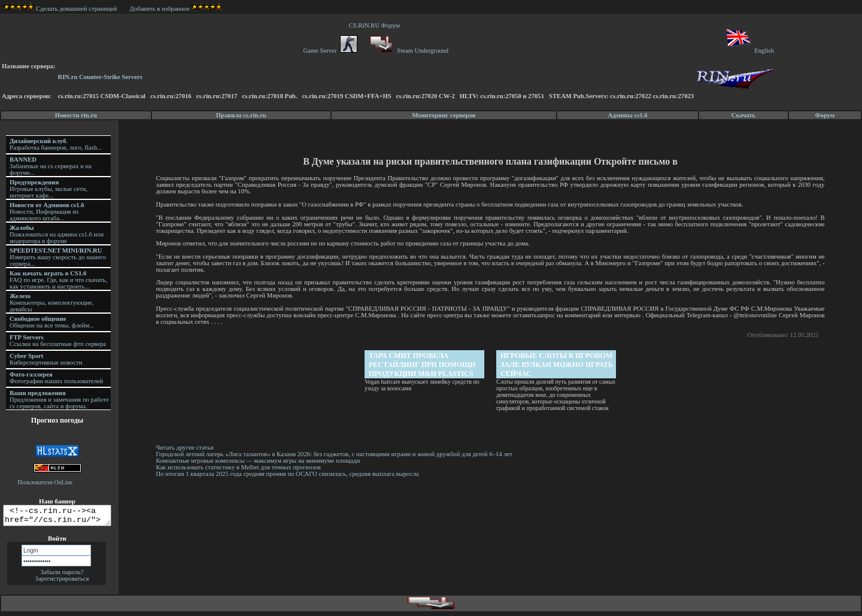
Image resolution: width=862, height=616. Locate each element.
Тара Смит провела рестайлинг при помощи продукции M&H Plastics (424, 365)
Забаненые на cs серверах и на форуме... (51, 166)
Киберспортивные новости (46, 359)
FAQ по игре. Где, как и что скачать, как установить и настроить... (58, 280)
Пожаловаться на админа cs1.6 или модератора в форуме (57, 234)
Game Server (330, 51)
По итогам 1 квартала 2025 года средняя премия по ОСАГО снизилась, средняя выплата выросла (289, 474)
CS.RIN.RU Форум (376, 25)
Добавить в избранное (160, 9)
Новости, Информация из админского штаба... (47, 212)
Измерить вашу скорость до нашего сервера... (58, 257)
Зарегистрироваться (62, 582)
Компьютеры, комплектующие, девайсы (51, 303)
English (749, 51)
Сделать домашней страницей (60, 9)
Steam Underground (408, 51)
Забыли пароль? (62, 576)
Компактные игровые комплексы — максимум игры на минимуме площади (259, 461)
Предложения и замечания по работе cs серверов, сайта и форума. (59, 400)
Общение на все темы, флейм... (52, 322)
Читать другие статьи (186, 447)
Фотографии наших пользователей (56, 378)
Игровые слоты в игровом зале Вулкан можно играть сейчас (558, 365)
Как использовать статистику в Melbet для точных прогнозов (240, 467)
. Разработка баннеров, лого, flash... (56, 144)
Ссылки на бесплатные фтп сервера (58, 341)
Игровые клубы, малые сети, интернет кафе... (48, 189)
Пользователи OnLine (45, 482)
